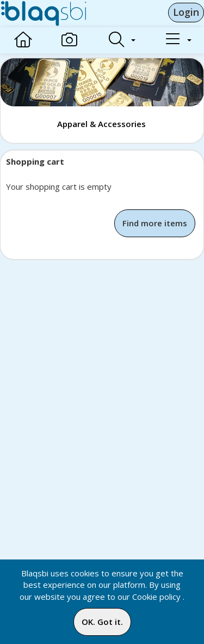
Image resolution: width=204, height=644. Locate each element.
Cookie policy (156, 597)
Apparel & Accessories (101, 124)
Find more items (155, 223)
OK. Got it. (102, 622)
